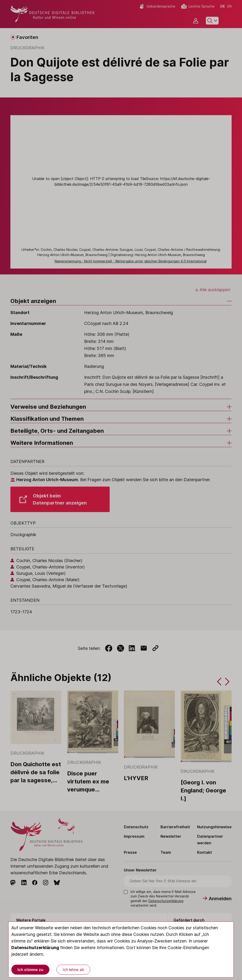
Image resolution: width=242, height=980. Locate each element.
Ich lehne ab (73, 970)
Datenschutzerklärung (35, 948)
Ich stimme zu (30, 970)
